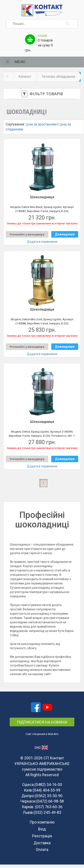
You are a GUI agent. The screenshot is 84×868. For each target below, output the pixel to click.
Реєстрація (42, 836)
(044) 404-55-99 (47, 790)
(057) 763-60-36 (49, 807)
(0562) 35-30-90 (49, 796)
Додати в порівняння (42, 242)
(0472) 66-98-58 (50, 801)
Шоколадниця (42, 197)
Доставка (42, 843)
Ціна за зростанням (41, 124)
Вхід (42, 829)
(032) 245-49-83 (47, 812)
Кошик (43, 36)
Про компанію (42, 822)
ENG (41, 747)
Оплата (42, 850)
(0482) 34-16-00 (48, 785)
